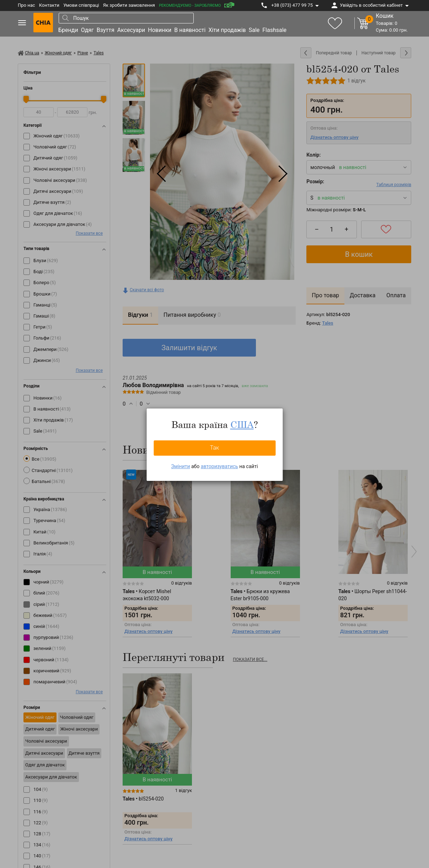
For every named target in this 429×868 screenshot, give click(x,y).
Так (215, 448)
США (242, 424)
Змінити (180, 466)
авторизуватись (219, 466)
